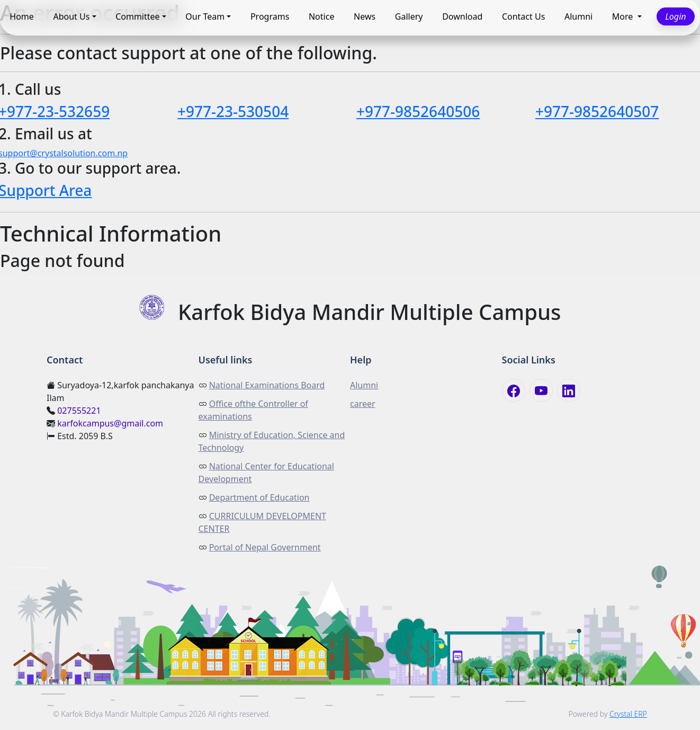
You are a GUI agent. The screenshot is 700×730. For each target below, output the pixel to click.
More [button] (624, 16)
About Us (71, 16)
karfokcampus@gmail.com (110, 423)
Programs (270, 16)
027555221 (79, 411)
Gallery (409, 16)
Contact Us (523, 16)
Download (462, 16)
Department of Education (259, 497)
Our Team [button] (205, 16)
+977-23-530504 (233, 111)
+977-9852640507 (597, 111)
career (363, 404)
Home (22, 16)
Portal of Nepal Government (265, 547)
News (365, 16)
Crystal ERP (628, 714)
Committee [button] (137, 16)
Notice (321, 16)
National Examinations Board (267, 385)
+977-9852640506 (418, 111)
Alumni (578, 16)
